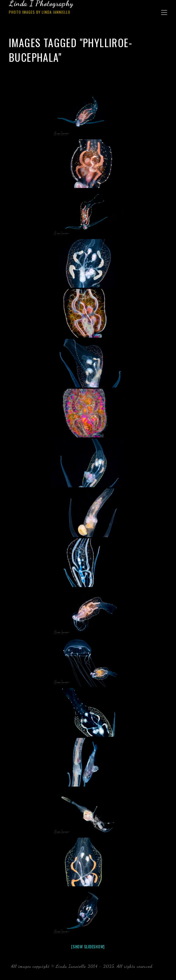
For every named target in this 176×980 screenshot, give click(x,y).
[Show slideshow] (88, 947)
